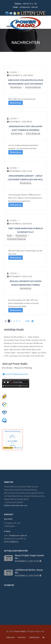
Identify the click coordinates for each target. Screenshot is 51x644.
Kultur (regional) (33, 134)
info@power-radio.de (29, 7)
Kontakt (22, 637)
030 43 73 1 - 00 (30, 4)
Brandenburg (16, 87)
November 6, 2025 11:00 (19, 171)
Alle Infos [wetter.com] (18, 448)
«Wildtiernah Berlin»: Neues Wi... (29, 571)
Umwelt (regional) (33, 87)
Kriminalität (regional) (16, 239)
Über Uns (10, 637)
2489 (27, 321)
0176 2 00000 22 (11, 542)
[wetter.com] (8, 448)
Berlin (10, 236)
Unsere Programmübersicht (16, 374)
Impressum (34, 637)
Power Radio (20, 631)
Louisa (12, 72)
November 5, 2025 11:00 (19, 276)
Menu (10, 26)
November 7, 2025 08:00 (19, 122)
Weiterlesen (16, 103)
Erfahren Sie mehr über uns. (16, 505)
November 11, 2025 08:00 (20, 75)
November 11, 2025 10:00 (27, 576)
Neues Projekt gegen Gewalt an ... (29, 557)
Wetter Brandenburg (12, 431)
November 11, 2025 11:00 (27, 561)
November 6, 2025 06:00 (19, 224)
